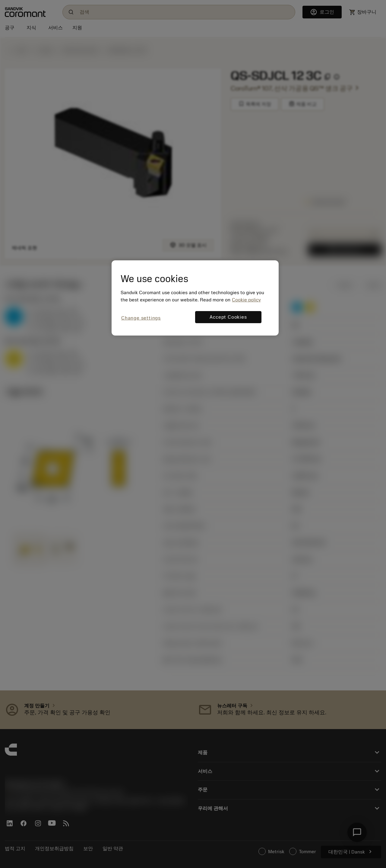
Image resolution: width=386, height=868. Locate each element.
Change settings (141, 318)
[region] (195, 298)
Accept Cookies (228, 317)
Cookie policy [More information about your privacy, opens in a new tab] (246, 300)
